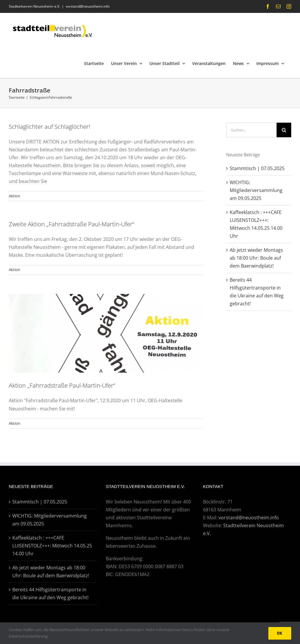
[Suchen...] (251, 130)
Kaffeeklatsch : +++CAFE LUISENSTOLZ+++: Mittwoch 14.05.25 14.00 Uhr (52, 546)
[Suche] (284, 130)
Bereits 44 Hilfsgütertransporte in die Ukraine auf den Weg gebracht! (50, 594)
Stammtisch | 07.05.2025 (257, 168)
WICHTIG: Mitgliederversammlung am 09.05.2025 (256, 190)
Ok (280, 633)
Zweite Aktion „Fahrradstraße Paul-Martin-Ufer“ (71, 224)
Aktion (15, 196)
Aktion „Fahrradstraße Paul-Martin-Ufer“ (62, 385)
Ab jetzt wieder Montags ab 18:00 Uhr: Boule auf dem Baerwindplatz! (256, 258)
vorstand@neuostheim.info (88, 6)
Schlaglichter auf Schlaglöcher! (50, 127)
